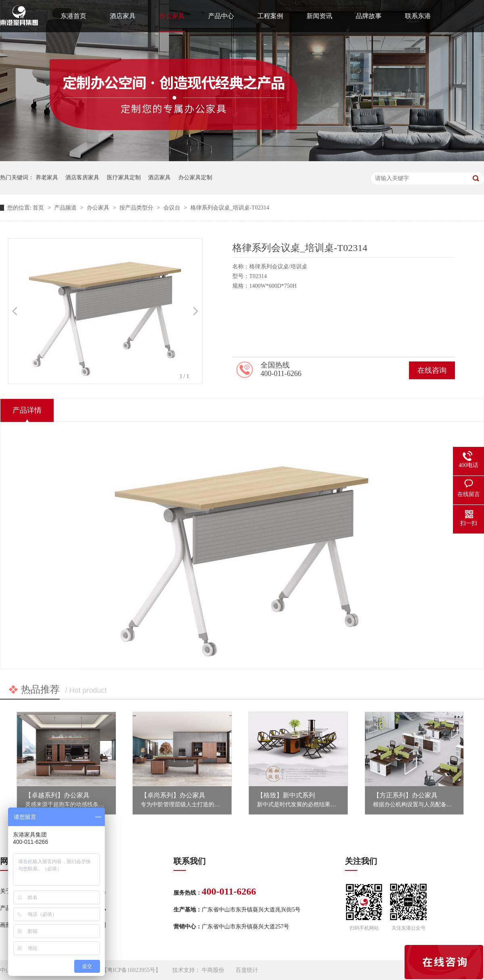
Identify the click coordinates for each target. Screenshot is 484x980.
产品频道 (66, 208)
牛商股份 (213, 970)
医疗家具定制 (124, 178)
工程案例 (270, 16)
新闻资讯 (319, 16)
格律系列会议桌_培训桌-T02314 (230, 208)
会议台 (173, 208)
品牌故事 (369, 16)
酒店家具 (123, 16)
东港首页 (73, 16)
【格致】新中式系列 (286, 795)
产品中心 (221, 16)
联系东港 (418, 16)
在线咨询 (432, 370)
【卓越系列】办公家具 (57, 795)
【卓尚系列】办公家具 (173, 795)
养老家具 (47, 178)
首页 (39, 208)
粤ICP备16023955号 (131, 970)
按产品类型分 (137, 208)
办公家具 (172, 16)
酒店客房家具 (82, 178)
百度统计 (247, 970)
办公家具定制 (195, 178)
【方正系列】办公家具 (405, 795)
